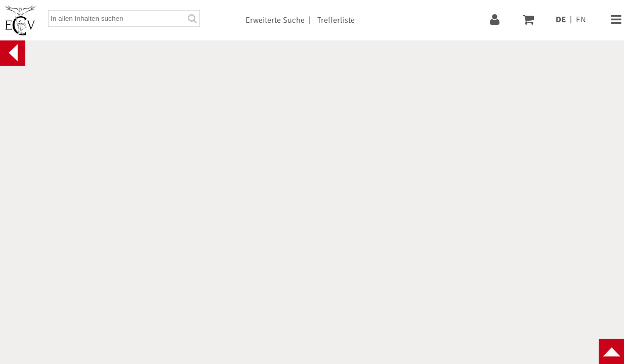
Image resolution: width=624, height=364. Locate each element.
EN (581, 20)
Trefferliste (336, 20)
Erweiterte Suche (275, 20)
